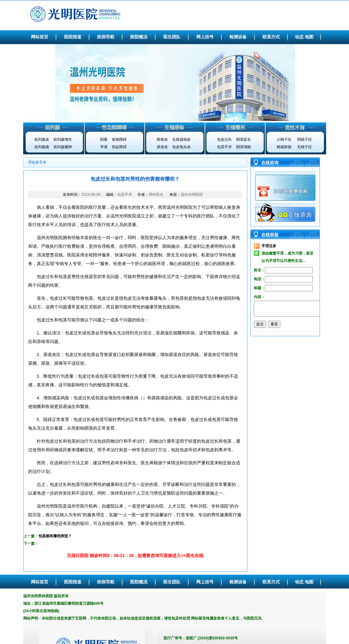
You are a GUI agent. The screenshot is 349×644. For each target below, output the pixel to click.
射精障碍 (119, 140)
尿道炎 (162, 147)
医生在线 (195, 556)
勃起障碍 (119, 147)
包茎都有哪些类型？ (55, 536)
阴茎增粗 (244, 147)
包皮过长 (224, 140)
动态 (299, 37)
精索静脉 (284, 147)
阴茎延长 (244, 140)
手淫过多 (269, 246)
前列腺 (53, 127)
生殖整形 (235, 127)
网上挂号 (205, 37)
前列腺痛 (42, 147)
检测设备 (238, 37)
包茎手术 (224, 147)
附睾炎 (162, 140)
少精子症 (284, 140)
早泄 (104, 147)
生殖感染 (175, 127)
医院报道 (73, 37)
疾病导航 (106, 37)
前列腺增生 (63, 140)
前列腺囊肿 (63, 147)
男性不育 (296, 127)
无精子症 (304, 147)
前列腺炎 (42, 140)
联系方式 (271, 37)
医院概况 (139, 37)
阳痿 (104, 140)
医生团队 (172, 37)
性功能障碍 (114, 127)
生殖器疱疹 (181, 140)
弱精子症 (304, 140)
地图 (309, 37)
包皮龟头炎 (181, 147)
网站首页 (40, 37)
